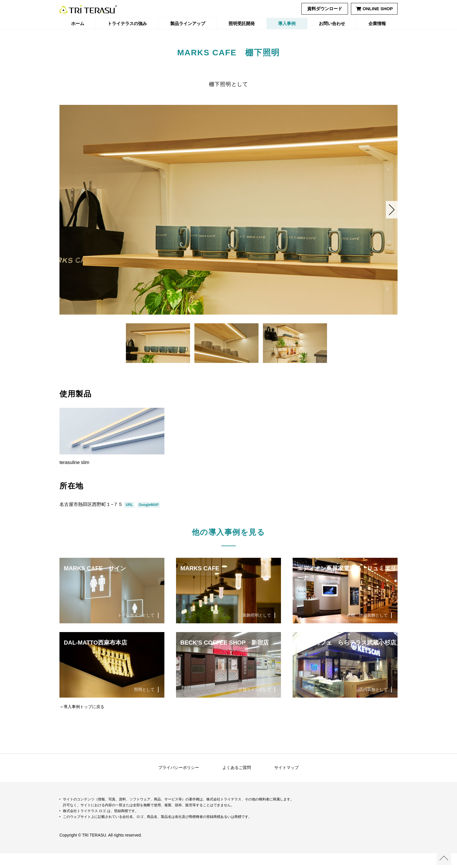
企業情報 (377, 23)
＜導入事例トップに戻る (82, 721)
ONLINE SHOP (374, 9)
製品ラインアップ (188, 23)
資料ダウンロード (325, 9)
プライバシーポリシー (179, 782)
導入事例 (287, 23)
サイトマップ (286, 782)
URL (129, 519)
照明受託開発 (242, 23)
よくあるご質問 (237, 782)
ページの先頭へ (444, 858)
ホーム (78, 23)
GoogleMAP (149, 519)
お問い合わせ (332, 23)
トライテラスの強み (127, 23)
